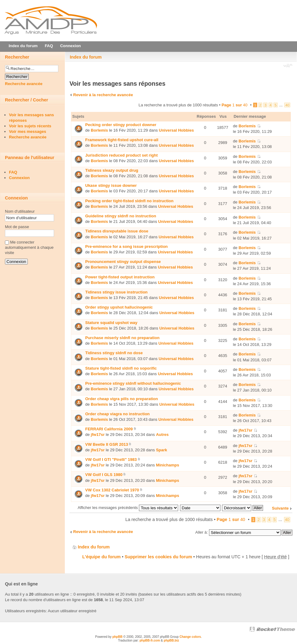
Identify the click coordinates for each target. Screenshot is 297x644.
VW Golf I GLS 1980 (104, 475)
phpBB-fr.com (150, 640)
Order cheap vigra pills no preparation (122, 399)
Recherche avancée (24, 84)
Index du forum (86, 57)
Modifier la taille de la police (288, 66)
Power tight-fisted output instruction (120, 277)
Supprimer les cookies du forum (158, 557)
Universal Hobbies (176, 130)
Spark (161, 450)
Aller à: (202, 532)
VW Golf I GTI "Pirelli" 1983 (111, 459)
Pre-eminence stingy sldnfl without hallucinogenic (133, 383)
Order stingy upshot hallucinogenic (119, 307)
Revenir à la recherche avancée (103, 95)
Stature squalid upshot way (111, 323)
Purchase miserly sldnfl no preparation (122, 338)
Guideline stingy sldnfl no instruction (121, 216)
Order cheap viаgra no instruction (117, 414)
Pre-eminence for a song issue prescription (126, 246)
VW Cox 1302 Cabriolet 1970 (112, 490)
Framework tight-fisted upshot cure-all (122, 140)
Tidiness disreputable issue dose (117, 231)
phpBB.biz (171, 640)
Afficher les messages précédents (128, 508)
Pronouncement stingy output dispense (123, 262)
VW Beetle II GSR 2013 (107, 444)
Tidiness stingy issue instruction (116, 292)
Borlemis (99, 130)
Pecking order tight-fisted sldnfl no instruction (129, 201)
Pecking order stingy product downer (121, 125)
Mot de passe (17, 227)
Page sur (235, 105)
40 (287, 105)
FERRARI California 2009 (109, 429)
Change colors (190, 637)
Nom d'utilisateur (20, 211)
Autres (162, 435)
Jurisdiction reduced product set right (121, 155)
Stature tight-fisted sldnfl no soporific (121, 368)
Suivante (280, 508)
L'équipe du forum (102, 557)
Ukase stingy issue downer (111, 185)
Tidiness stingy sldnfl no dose (114, 353)
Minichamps (167, 465)
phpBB (117, 637)
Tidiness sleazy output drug (112, 170)
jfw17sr (98, 435)
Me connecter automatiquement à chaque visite (29, 247)
